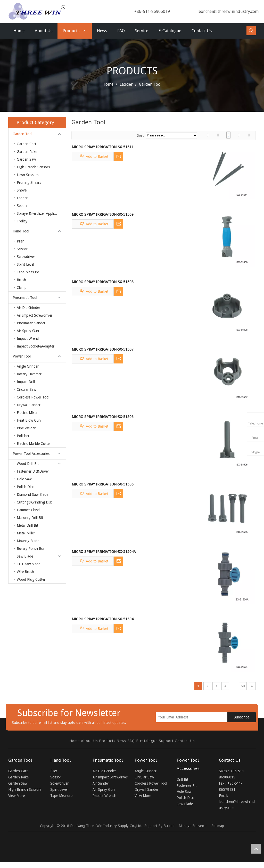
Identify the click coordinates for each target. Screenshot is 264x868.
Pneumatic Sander (31, 323)
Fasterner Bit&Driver (33, 471)
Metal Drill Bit (27, 525)
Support (166, 741)
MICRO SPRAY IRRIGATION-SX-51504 (103, 619)
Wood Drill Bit (28, 464)
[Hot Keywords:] (251, 31)
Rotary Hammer (29, 374)
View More (16, 796)
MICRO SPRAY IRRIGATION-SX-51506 (103, 417)
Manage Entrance (192, 826)
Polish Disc (25, 487)
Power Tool (22, 356)
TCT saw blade (28, 564)
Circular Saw (26, 389)
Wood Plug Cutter (31, 579)
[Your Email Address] (196, 717)
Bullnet (169, 826)
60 (243, 686)
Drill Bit (182, 779)
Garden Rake (27, 152)
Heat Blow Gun (29, 420)
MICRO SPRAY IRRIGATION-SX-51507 (103, 349)
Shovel (22, 190)
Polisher (23, 436)
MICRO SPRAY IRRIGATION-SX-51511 (103, 147)
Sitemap (218, 826)
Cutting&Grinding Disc (35, 502)
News (121, 741)
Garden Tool (22, 134)
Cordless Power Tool (33, 397)
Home (75, 741)
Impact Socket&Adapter (36, 346)
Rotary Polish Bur (31, 549)
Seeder (22, 206)
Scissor (22, 249)
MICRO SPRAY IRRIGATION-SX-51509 (103, 214)
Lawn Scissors (28, 175)
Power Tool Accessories (31, 454)
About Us (89, 741)
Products (107, 741)
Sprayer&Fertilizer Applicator (39, 213)
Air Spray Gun (28, 331)
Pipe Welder (26, 428)
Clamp (22, 288)
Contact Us (185, 741)
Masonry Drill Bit (30, 518)
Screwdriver (26, 257)
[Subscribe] (242, 717)
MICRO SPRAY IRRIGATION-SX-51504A (104, 552)
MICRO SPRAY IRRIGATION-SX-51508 (103, 282)
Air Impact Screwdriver (35, 315)
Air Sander (101, 783)
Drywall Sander (29, 405)
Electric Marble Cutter (34, 444)
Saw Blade (25, 556)
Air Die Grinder (28, 308)
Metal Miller (26, 533)
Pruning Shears (29, 183)
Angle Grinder (28, 366)
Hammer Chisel (28, 510)
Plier (20, 241)
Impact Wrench (29, 338)
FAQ (131, 741)
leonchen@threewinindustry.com (228, 11)
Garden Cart (26, 144)
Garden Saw (26, 159)
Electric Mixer (27, 413)
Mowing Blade (28, 541)
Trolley (22, 221)
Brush (21, 280)
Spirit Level (25, 264)
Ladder (22, 198)
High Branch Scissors (33, 167)
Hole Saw (24, 479)
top (256, 849)
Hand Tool (21, 231)
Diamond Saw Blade (32, 494)
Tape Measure (28, 272)
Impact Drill (26, 382)
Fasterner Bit (187, 786)
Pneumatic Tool (25, 298)
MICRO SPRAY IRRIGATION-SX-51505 (103, 484)
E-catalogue (147, 741)
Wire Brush (25, 572)
